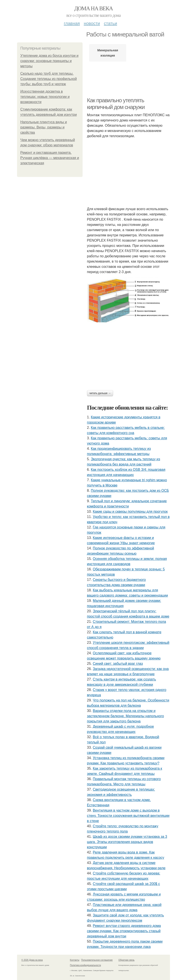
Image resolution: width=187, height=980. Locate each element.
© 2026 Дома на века (32, 960)
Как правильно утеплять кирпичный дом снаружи (116, 104)
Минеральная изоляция (108, 53)
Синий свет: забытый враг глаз (118, 664)
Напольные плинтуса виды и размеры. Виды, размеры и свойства (44, 127)
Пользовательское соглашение (97, 960)
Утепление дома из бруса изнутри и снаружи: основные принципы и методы (49, 61)
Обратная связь (126, 960)
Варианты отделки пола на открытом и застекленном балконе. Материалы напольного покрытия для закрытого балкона (125, 716)
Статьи (110, 23)
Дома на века (93, 8)
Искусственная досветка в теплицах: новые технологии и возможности (45, 97)
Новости (92, 23)
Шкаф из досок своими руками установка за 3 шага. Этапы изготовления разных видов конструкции (127, 842)
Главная (72, 23)
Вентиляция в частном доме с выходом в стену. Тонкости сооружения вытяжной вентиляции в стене (128, 816)
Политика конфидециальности (85, 965)
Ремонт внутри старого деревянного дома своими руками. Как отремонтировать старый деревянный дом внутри (124, 931)
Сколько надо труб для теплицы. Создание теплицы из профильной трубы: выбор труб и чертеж (48, 79)
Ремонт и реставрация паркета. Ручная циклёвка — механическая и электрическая (50, 158)
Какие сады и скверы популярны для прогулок (130, 512)
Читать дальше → (100, 393)
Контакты (75, 960)
